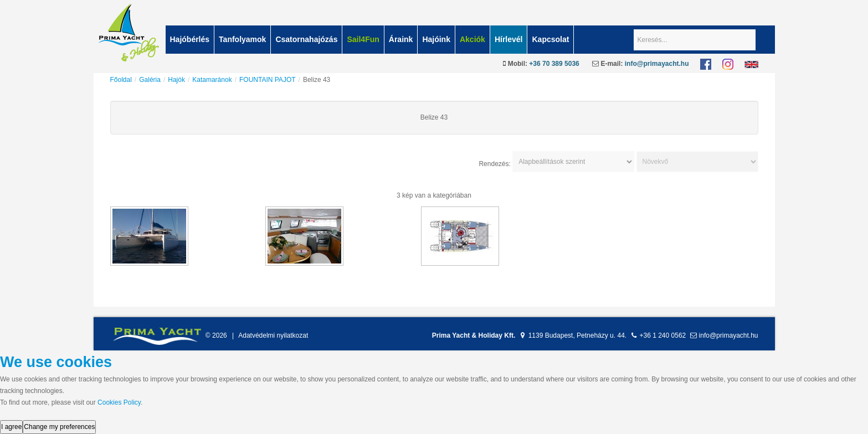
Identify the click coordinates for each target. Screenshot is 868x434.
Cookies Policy (119, 402)
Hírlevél (509, 39)
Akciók (472, 39)
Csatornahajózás (306, 39)
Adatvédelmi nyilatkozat (273, 335)
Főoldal (121, 80)
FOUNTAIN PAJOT (268, 80)
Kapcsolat (550, 39)
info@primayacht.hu (657, 64)
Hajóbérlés (190, 39)
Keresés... (634, 26)
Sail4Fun (363, 39)
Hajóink (436, 39)
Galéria (150, 80)
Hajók (176, 80)
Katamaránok (212, 80)
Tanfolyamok (242, 39)
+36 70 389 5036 (554, 64)
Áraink (401, 39)
